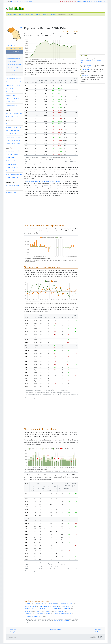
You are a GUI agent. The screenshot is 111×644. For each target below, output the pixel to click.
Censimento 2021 (11, 71)
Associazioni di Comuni (13, 186)
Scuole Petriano (11, 89)
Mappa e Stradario (11, 105)
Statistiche (92, 1)
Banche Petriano (11, 92)
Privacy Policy (14, 632)
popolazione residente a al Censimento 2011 (45, 182)
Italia (14, 14)
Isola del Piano (42, 604)
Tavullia (40, 611)
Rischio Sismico (11, 95)
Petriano (45, 14)
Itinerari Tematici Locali (13, 189)
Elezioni (86, 1)
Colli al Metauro (62, 611)
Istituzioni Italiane (56, 630)
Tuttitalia (8, 1)
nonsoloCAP (15, 1)
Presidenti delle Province (13, 137)
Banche (103, 1)
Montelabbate (54, 604)
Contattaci (98, 632)
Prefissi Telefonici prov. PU (14, 130)
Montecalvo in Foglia (69, 604)
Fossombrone (44, 609)
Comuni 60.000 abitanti (13, 168)
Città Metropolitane (12, 161)
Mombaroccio (68, 606)
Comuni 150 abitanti (12, 171)
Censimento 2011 (11, 74)
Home (9, 14)
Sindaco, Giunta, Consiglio (13, 79)
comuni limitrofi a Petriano (62, 621)
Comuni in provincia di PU (13, 151)
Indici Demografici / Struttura (14, 65)
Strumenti (98, 630)
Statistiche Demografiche (14, 49)
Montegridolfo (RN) (32, 606)
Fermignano (30, 611)
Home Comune (10, 45)
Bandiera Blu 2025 (11, 192)
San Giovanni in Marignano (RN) (35, 616)
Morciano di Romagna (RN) (65, 614)
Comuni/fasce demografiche (14, 174)
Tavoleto (50, 611)
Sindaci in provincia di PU (13, 124)
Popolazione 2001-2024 (13, 52)
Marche (20, 14)
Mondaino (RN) (31, 609)
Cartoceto (69, 609)
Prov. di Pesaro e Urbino (32, 14)
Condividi (75, 31)
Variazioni (80, 1)
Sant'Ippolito (30, 614)
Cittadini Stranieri (11, 61)
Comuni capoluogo (11, 164)
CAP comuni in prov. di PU (13, 134)
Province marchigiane (12, 154)
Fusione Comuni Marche (13, 144)
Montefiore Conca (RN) (46, 614)
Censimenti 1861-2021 (12, 68)
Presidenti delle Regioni (13, 140)
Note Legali (13, 630)
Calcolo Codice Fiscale (26, 1)
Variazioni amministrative (55, 632)
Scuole (98, 1)
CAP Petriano (86, 69)
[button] (98, 637)
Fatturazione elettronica (13, 85)
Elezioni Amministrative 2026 (68, 1)
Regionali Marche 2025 (12, 116)
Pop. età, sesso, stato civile (13, 55)
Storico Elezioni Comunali (13, 82)
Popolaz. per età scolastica (13, 58)
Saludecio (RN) (57, 609)
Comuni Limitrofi (11, 102)
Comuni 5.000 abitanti (13, 177)
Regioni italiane (10, 158)
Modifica (66, 31)
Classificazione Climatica (13, 98)
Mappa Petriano (86, 76)
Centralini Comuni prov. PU (14, 127)
